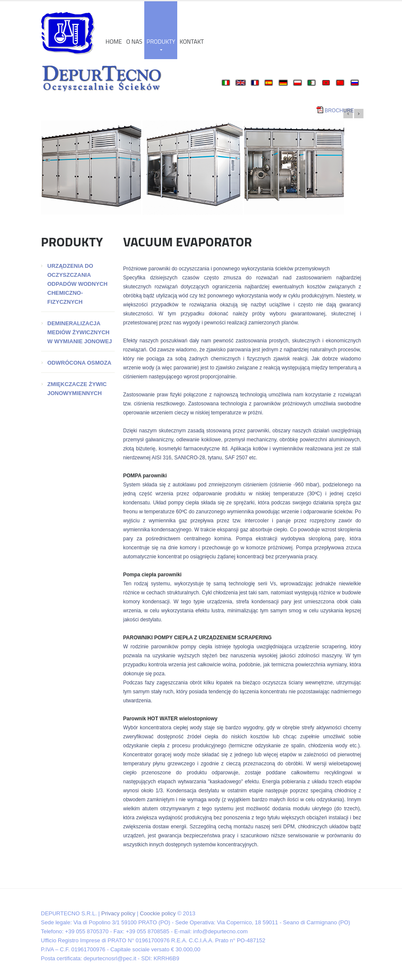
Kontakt (192, 41)
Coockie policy (158, 913)
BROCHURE (339, 111)
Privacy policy (118, 913)
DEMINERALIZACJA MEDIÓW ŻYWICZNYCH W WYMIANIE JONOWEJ (80, 332)
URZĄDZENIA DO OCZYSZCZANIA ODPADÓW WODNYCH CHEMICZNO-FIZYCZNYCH (78, 284)
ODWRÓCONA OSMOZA (80, 363)
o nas (134, 41)
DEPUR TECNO (68, 33)
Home (114, 41)
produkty (161, 44)
